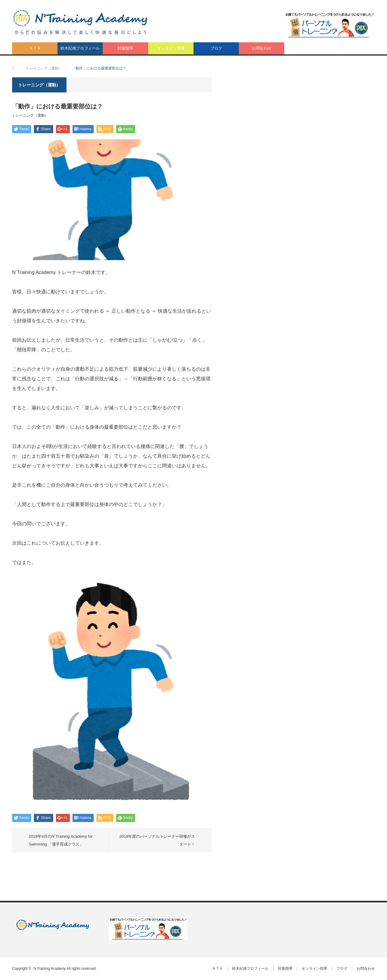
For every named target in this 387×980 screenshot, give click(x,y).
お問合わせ (262, 48)
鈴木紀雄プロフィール (80, 48)
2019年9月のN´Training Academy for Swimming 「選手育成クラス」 (61, 840)
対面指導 (125, 48)
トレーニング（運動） (30, 115)
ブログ (216, 48)
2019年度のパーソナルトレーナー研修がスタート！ (157, 840)
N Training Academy (49, 969)
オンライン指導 (171, 48)
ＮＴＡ (35, 48)
